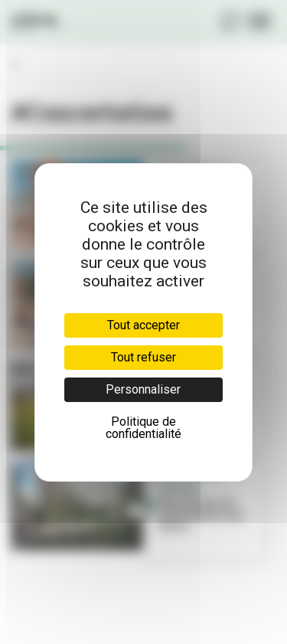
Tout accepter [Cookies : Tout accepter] (143, 325)
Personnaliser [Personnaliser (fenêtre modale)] (143, 389)
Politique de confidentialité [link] (143, 428)
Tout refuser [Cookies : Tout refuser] (143, 357)
